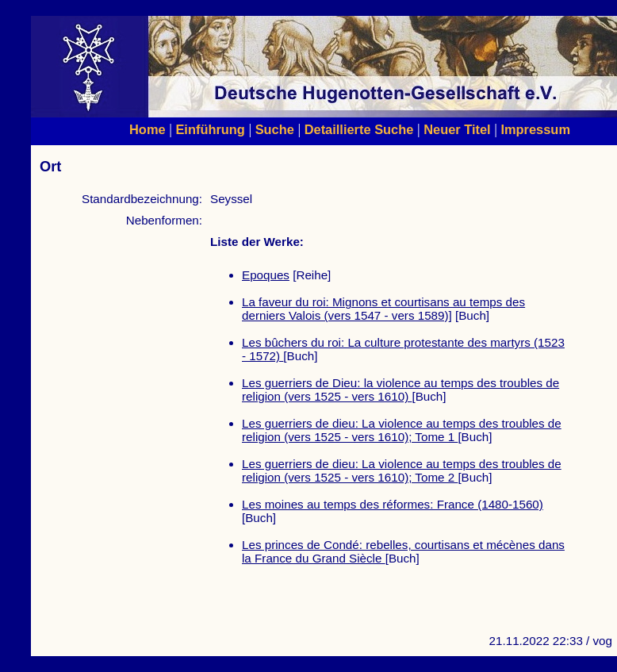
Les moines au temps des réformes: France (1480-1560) (393, 504)
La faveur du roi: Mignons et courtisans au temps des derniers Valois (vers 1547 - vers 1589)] (383, 309)
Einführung (210, 129)
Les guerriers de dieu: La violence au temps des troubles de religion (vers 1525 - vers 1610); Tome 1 (402, 430)
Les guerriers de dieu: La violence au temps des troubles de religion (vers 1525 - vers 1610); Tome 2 (402, 470)
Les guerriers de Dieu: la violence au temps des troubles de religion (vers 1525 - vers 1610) (400, 390)
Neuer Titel (457, 129)
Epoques (266, 275)
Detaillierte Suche (359, 129)
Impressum (535, 129)
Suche (275, 129)
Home (148, 129)
